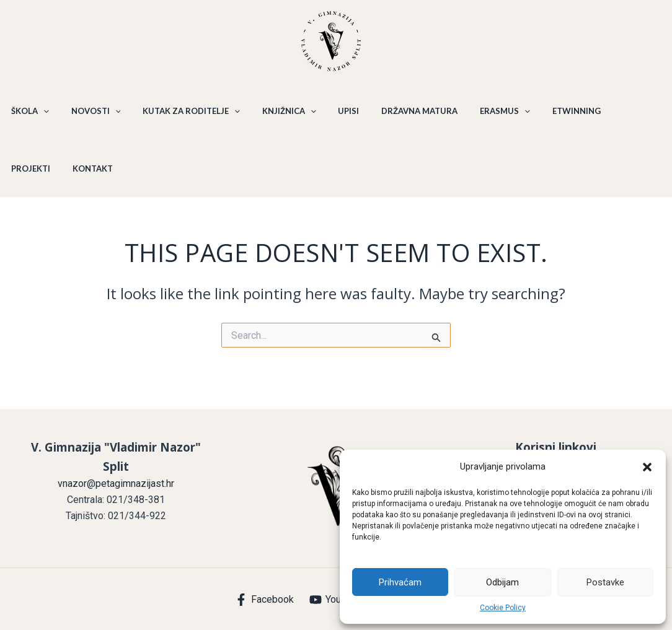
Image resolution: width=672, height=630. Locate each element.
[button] (647, 467)
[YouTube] (336, 600)
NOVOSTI (91, 116)
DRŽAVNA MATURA (400, 116)
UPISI (332, 116)
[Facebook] (265, 600)
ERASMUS (481, 116)
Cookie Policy (503, 608)
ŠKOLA (28, 116)
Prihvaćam (400, 582)
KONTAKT (29, 185)
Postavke (605, 582)
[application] (42, 116)
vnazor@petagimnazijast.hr (116, 483)
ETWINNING (549, 116)
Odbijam (502, 582)
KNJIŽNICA (276, 116)
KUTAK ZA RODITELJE (183, 116)
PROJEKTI (612, 116)
